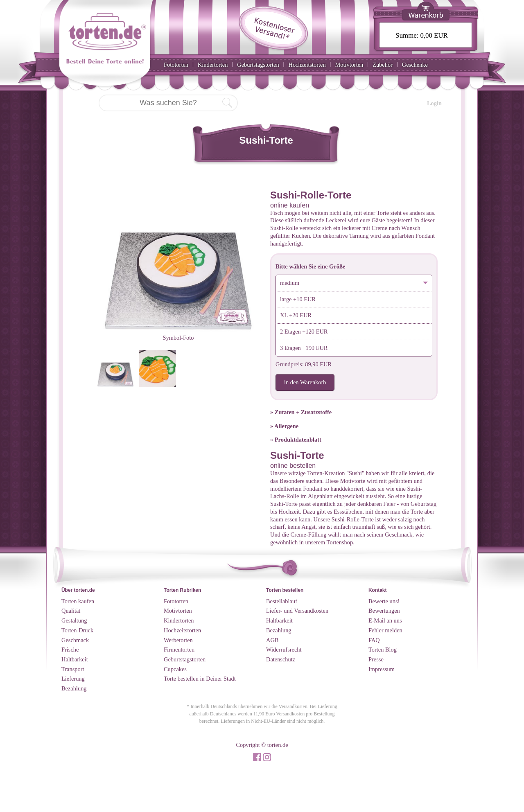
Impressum (382, 669)
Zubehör (383, 65)
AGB (272, 640)
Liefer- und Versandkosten (297, 611)
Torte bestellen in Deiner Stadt (200, 679)
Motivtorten (349, 65)
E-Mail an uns (385, 620)
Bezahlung (74, 688)
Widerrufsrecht (284, 650)
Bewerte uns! (384, 601)
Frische (70, 650)
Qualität (71, 611)
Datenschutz (281, 659)
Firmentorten (179, 650)
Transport (73, 669)
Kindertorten (213, 65)
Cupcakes (175, 669)
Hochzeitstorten (307, 65)
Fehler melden (385, 630)
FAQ (374, 640)
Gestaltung (74, 620)
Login (434, 103)
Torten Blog (383, 650)
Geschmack (75, 640)
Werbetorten (178, 640)
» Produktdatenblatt (296, 440)
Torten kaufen (78, 601)
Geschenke (415, 65)
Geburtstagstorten (258, 65)
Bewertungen (384, 611)
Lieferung (73, 679)
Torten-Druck (77, 630)
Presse (376, 659)
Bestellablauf (282, 601)
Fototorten (176, 65)
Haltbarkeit (75, 659)
